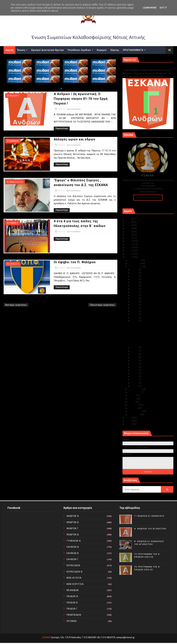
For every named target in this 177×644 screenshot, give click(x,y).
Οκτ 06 (135, 370)
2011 (129, 421)
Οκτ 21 (135, 298)
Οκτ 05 (135, 373)
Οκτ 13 (135, 348)
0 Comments (75, 109)
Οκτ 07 (135, 367)
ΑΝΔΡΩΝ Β (73, 522)
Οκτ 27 (135, 282)
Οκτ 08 (135, 364)
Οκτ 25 (135, 286)
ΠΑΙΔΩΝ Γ (72, 609)
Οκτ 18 (135, 308)
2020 (129, 235)
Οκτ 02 (135, 383)
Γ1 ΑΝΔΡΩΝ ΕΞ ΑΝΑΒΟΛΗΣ (138, 67)
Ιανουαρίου (134, 415)
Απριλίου (133, 405)
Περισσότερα (62, 128)
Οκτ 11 (135, 354)
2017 (129, 244)
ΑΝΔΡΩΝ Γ (73, 528)
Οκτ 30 (135, 273)
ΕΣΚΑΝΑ (46, 637)
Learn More (150, 8)
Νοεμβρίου (134, 263)
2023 (129, 225)
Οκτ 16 (135, 314)
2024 (129, 222)
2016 (129, 247)
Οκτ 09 (135, 360)
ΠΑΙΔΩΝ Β (72, 603)
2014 (129, 254)
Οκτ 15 (135, 318)
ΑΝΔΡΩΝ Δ (73, 535)
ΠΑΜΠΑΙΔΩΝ (74, 615)
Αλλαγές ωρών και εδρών (75, 139)
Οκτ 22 (135, 295)
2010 (129, 424)
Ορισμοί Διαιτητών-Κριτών (48, 50)
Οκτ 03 (135, 380)
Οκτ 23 (135, 292)
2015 (129, 251)
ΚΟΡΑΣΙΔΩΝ (73, 565)
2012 (129, 418)
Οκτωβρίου (134, 267)
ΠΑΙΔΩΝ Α (14, 223)
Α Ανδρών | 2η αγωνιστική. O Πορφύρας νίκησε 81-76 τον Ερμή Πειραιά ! (81, 99)
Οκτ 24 (135, 289)
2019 (129, 238)
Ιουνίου (132, 399)
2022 (129, 228)
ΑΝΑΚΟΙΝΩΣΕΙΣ (16, 182)
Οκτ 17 (135, 311)
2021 (129, 232)
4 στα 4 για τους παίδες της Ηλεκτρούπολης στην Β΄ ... (145, 340)
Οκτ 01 (135, 386)
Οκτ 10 (135, 357)
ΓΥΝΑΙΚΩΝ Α (74, 541)
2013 (129, 257)
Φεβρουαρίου (135, 411)
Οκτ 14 (135, 321)
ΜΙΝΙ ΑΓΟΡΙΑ (74, 578)
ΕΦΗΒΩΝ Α (14, 264)
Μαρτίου (133, 408)
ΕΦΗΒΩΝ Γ (73, 559)
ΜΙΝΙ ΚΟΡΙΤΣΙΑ (75, 584)
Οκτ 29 (135, 276)
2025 (129, 219)
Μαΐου (132, 402)
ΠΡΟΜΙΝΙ (72, 621)
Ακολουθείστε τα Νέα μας (148, 198)
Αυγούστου (134, 392)
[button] (61, 88)
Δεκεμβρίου (135, 260)
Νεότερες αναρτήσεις (16, 305)
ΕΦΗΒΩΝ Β (73, 553)
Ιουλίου (132, 395)
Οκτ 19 (135, 305)
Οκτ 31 (135, 270)
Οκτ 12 (135, 351)
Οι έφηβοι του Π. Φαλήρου (75, 262)
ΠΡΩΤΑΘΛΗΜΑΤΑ (133, 50)
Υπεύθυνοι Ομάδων (79, 50)
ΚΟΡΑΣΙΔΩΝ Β (75, 572)
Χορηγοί (102, 50)
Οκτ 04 (135, 376)
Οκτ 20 (135, 302)
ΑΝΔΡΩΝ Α (14, 96)
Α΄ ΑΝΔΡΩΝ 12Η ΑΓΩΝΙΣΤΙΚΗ (150, 529)
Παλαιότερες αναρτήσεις (102, 305)
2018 (129, 241)
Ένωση (21, 50)
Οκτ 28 (135, 279)
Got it (163, 8)
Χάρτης (115, 50)
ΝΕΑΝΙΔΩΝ (14, 141)
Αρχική (9, 50)
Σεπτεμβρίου (135, 389)
